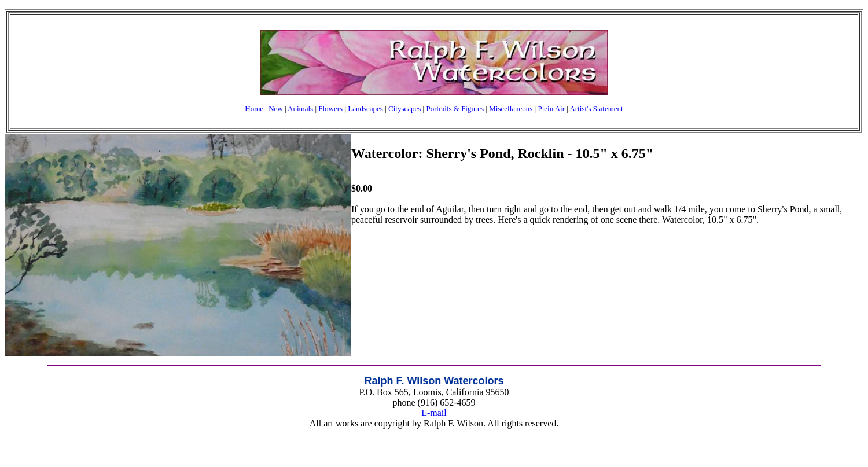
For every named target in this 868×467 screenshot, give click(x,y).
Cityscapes (404, 109)
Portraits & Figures (455, 109)
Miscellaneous (511, 109)
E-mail (434, 413)
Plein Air (551, 109)
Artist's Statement (596, 109)
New (276, 109)
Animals (300, 109)
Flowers (330, 109)
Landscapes (365, 109)
